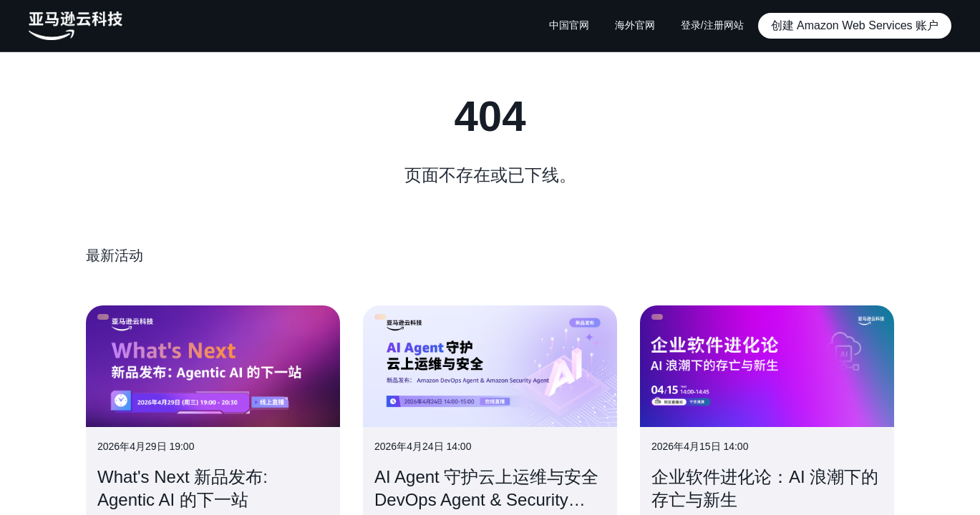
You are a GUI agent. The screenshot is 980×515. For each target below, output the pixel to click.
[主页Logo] (76, 26)
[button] (855, 26)
